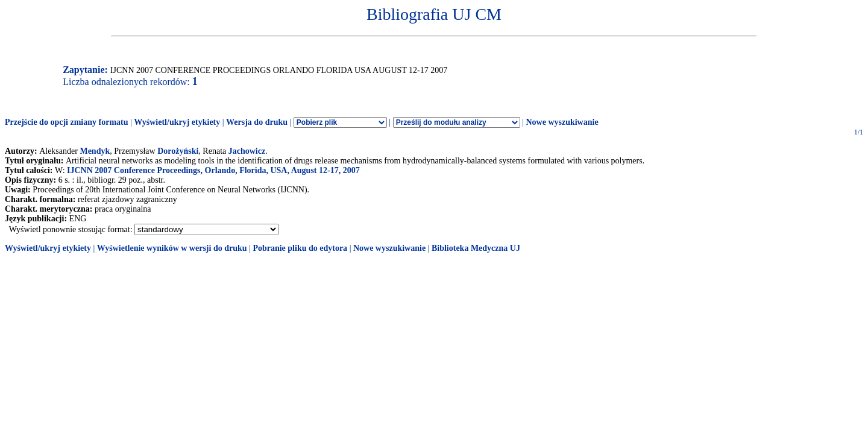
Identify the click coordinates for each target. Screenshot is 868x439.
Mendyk (95, 151)
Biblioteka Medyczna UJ (476, 248)
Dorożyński (178, 151)
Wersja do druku (257, 122)
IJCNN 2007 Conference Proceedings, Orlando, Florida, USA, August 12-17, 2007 (213, 170)
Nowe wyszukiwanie (562, 122)
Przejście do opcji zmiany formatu (67, 122)
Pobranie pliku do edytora (300, 248)
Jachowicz (247, 151)
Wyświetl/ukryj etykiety (177, 122)
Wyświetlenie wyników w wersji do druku (172, 248)
